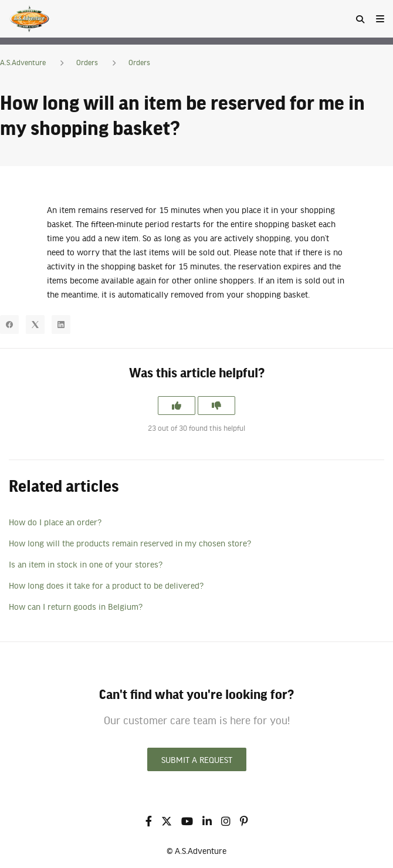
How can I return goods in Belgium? (76, 606)
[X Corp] (35, 325)
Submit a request (197, 759)
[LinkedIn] (61, 325)
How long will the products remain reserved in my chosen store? (130, 543)
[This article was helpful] (177, 406)
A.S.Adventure (23, 62)
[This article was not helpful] (216, 406)
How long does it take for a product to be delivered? (106, 585)
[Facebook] (9, 325)
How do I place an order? (55, 522)
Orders (87, 62)
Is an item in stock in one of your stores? (86, 564)
